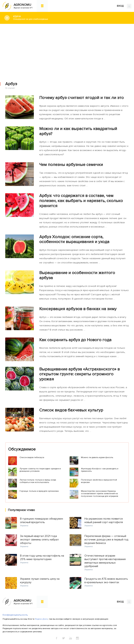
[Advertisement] (67, 50)
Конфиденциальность (15, 615)
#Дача (71, 18)
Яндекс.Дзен (41, 619)
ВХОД (124, 6)
